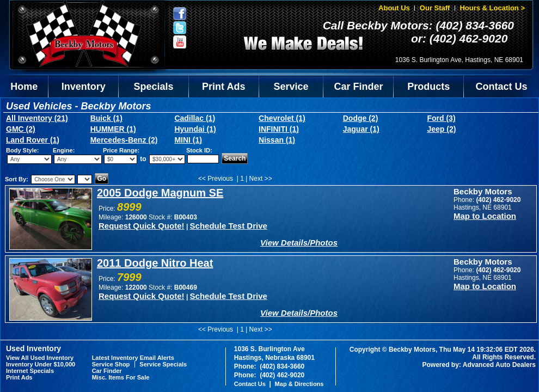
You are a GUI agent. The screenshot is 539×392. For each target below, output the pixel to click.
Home (24, 87)
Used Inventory (33, 348)
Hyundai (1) (195, 129)
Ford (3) (441, 118)
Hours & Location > (492, 8)
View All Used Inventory (40, 358)
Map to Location (485, 216)
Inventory (84, 87)
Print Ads (223, 87)
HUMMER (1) (113, 129)
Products (428, 87)
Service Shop (111, 364)
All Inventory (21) (37, 118)
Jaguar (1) (361, 129)
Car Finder (358, 87)
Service (291, 87)
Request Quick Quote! (142, 226)
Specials (154, 87)
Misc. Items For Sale (121, 377)
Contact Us (502, 87)
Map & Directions (299, 384)
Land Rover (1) (33, 140)
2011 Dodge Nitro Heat (155, 263)
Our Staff (435, 8)
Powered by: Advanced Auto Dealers (479, 365)
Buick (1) (106, 118)
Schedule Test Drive (229, 226)
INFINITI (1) (279, 129)
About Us (394, 8)
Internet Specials (30, 371)
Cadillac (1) (195, 118)
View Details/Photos (299, 243)
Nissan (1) (277, 140)
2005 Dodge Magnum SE (160, 193)
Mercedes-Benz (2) (124, 140)
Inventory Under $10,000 (41, 364)
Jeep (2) (441, 129)
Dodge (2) (361, 118)
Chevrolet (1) (282, 118)
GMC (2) (21, 129)
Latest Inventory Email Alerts (133, 358)
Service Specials (163, 364)
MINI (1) (188, 140)
